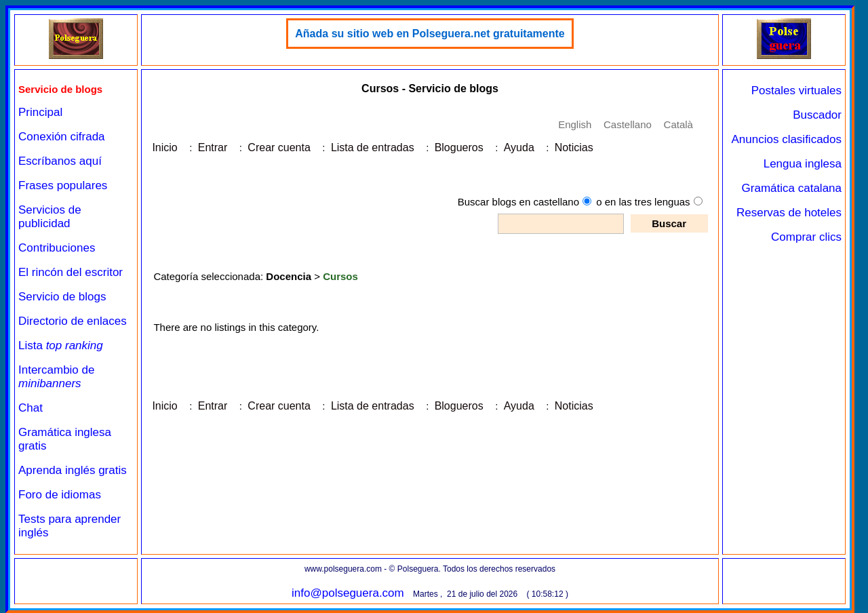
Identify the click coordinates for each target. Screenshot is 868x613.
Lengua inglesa (803, 164)
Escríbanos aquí (60, 161)
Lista (61, 345)
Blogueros (459, 147)
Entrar (213, 147)
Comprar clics (806, 237)
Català (678, 124)
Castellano (628, 124)
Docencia (289, 276)
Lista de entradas (373, 147)
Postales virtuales (796, 91)
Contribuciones (57, 248)
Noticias (574, 147)
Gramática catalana (792, 188)
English (575, 124)
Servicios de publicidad (50, 217)
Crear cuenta (279, 147)
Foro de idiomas (60, 495)
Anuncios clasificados (786, 139)
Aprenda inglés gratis (73, 470)
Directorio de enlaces (73, 321)
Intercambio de (56, 377)
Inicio (164, 147)
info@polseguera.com (348, 593)
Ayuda (519, 147)
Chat (31, 408)
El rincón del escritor (71, 272)
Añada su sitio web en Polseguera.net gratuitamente (430, 34)
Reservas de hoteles (789, 213)
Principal (40, 112)
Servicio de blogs (62, 297)
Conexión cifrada (62, 137)
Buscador (817, 115)
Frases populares (63, 185)
